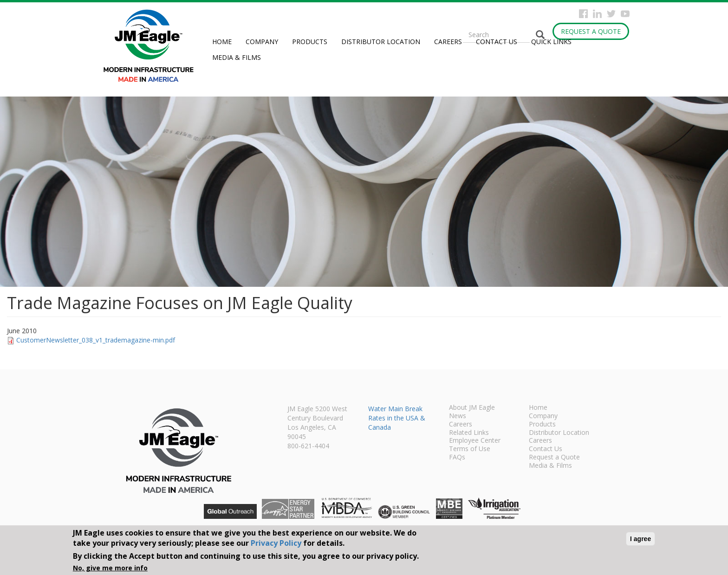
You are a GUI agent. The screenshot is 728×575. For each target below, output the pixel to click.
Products (310, 42)
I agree (640, 539)
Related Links (469, 433)
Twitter (611, 14)
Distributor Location (381, 42)
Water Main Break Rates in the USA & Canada (397, 418)
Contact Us (497, 42)
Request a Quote (591, 31)
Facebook (583, 14)
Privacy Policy (276, 543)
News (458, 416)
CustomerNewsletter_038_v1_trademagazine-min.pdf (96, 340)
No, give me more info (110, 568)
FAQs (457, 458)
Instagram (597, 14)
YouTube (625, 14)
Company (262, 42)
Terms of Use (470, 449)
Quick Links (551, 42)
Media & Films (237, 57)
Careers (448, 42)
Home (222, 42)
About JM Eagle (472, 408)
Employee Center (475, 441)
